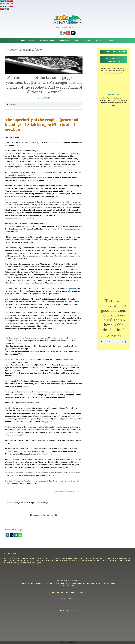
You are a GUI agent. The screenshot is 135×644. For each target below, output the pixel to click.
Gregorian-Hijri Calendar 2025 (114, 63)
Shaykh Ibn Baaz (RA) (31, 563)
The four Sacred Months (67, 560)
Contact (100, 40)
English (111, 40)
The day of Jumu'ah (44, 560)
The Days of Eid (88, 560)
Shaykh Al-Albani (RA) (108, 560)
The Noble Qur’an (47, 40)
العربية (72, 611)
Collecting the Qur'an (91, 558)
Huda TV (78, 40)
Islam (32, 40)
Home (23, 40)
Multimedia (65, 40)
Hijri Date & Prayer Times (114, 53)
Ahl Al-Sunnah (69, 288)
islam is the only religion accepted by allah (26, 558)
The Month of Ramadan (115, 558)
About (88, 40)
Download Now (114, 98)
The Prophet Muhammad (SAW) (64, 558)
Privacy (80, 592)
